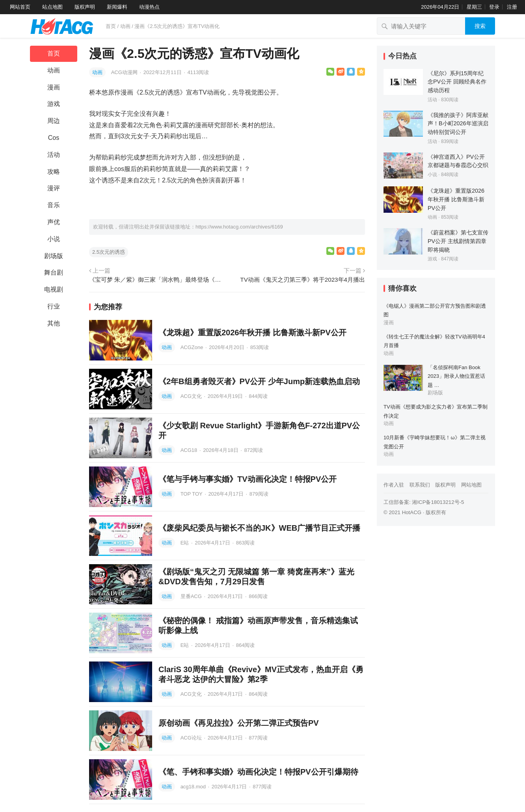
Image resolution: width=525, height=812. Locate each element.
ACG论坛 (192, 738)
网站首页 (20, 7)
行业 (54, 306)
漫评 (54, 188)
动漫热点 (149, 7)
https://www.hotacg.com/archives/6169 (239, 227)
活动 (54, 155)
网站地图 (471, 485)
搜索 (480, 26)
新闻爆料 (117, 7)
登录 (494, 7)
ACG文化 (192, 396)
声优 (54, 222)
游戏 (54, 104)
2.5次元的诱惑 (109, 252)
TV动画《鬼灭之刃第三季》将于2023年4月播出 (303, 280)
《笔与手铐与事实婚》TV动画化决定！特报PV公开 (248, 479)
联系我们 (420, 485)
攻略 (54, 172)
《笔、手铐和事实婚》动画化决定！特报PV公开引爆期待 (258, 772)
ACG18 (190, 450)
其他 (54, 323)
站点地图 (52, 7)
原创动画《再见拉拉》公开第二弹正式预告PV (239, 723)
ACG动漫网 (125, 72)
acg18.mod (194, 787)
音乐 (54, 205)
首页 (111, 26)
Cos (54, 138)
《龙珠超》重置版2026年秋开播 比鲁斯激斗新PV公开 (252, 333)
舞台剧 (54, 272)
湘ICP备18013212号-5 (438, 502)
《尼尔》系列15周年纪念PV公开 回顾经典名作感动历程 (457, 82)
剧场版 (54, 256)
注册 (512, 7)
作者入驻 (394, 485)
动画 (125, 26)
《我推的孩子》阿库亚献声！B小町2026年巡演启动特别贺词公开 (458, 124)
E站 (185, 543)
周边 (54, 121)
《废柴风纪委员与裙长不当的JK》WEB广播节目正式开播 (259, 528)
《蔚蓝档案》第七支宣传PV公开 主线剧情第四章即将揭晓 (458, 241)
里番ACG (192, 596)
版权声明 (85, 7)
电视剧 (54, 289)
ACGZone (193, 347)
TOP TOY (192, 494)
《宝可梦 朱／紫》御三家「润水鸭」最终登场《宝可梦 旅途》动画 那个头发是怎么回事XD (157, 280)
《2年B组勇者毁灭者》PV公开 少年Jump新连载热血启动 (259, 381)
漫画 (54, 87)
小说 (54, 239)
